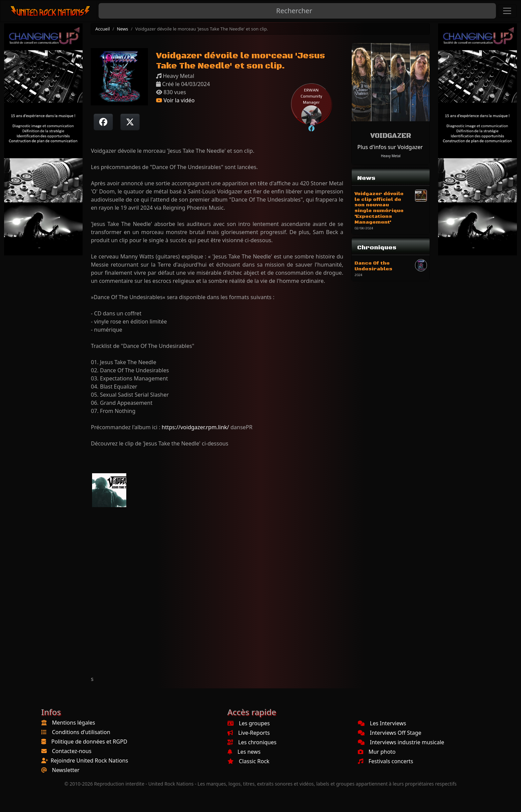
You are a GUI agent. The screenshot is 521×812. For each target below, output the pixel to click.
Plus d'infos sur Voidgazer (390, 147)
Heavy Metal (391, 156)
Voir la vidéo (175, 100)
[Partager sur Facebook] (103, 122)
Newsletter (66, 770)
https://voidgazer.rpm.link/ (196, 427)
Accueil (102, 29)
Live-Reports (249, 733)
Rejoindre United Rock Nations (90, 761)
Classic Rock (248, 761)
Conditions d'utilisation (81, 732)
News (122, 29)
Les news (244, 752)
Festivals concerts (386, 761)
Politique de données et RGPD (90, 742)
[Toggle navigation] (507, 11)
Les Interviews (382, 723)
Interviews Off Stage (390, 733)
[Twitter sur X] (130, 122)
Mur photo (377, 752)
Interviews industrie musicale (401, 742)
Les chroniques (252, 742)
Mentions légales (74, 723)
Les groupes (249, 723)
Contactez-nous (72, 751)
